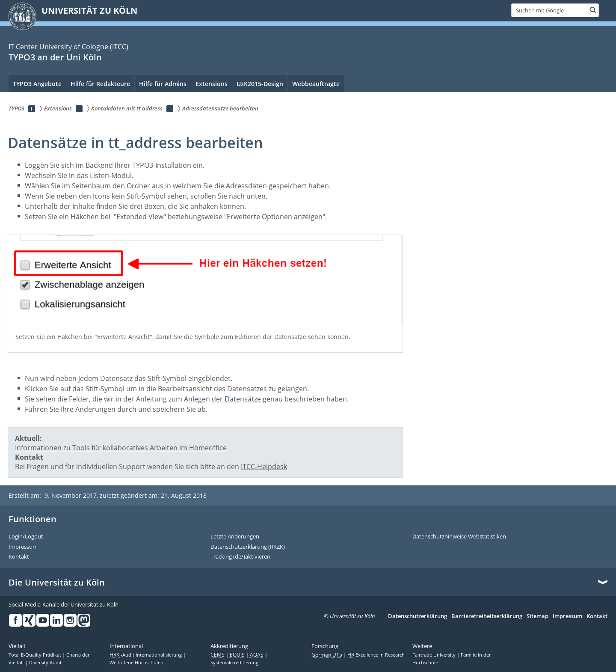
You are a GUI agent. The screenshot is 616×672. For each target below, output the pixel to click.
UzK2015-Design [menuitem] (260, 84)
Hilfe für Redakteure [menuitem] (100, 84)
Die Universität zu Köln (57, 583)
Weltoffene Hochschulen (136, 663)
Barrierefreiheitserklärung (487, 616)
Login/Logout (26, 537)
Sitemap (538, 616)
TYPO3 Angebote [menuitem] (37, 84)
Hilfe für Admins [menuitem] (163, 84)
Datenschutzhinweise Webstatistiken (459, 537)
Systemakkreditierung (234, 663)
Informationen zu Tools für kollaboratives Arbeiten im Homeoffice (121, 448)
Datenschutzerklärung (418, 616)
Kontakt (19, 557)
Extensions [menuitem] (212, 84)
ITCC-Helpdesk (264, 467)
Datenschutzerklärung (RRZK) (248, 547)
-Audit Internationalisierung (146, 655)
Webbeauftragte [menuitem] (316, 84)
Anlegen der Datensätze (222, 399)
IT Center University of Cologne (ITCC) (68, 47)
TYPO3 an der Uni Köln (55, 57)
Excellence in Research (376, 655)
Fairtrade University (435, 655)
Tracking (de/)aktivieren (240, 557)
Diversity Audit (45, 663)
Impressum (23, 547)
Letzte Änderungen (235, 537)
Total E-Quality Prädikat (36, 655)
